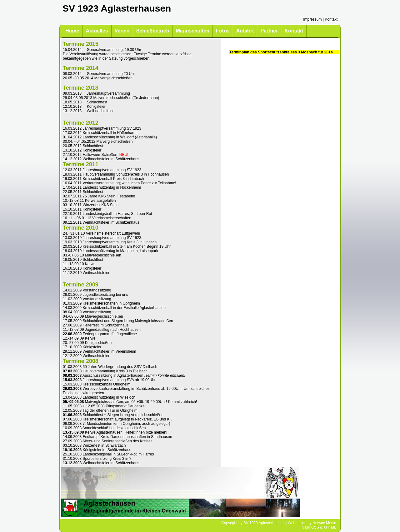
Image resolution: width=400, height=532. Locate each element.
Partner (269, 31)
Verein (122, 31)
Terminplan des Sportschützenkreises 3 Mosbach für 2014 (281, 52)
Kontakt (331, 19)
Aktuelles (97, 31)
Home (72, 31)
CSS (315, 527)
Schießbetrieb (153, 31)
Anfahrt (245, 31)
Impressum (312, 19)
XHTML (330, 527)
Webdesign (297, 523)
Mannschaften (192, 31)
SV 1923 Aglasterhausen (264, 523)
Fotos (223, 31)
